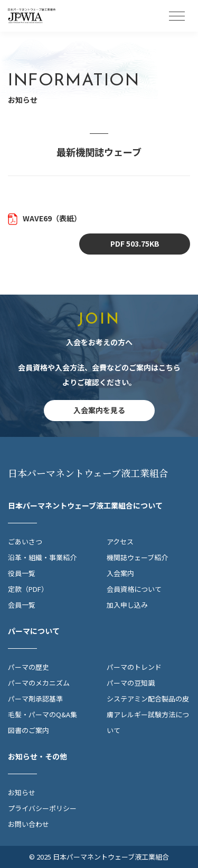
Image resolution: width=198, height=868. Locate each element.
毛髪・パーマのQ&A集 (43, 714)
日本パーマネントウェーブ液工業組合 (88, 473)
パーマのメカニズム (39, 683)
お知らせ (22, 792)
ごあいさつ (25, 542)
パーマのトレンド (134, 667)
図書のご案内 (29, 730)
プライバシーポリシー (42, 808)
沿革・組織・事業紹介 (42, 557)
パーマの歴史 (29, 667)
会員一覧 (22, 605)
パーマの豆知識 (131, 683)
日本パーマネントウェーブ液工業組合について (85, 505)
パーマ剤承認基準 (35, 699)
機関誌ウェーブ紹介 (137, 557)
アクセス (120, 542)
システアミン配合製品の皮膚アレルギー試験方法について (148, 714)
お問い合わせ (29, 824)
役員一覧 (22, 573)
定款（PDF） (28, 589)
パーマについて (34, 631)
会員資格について (134, 589)
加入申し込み (127, 605)
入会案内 (120, 573)
